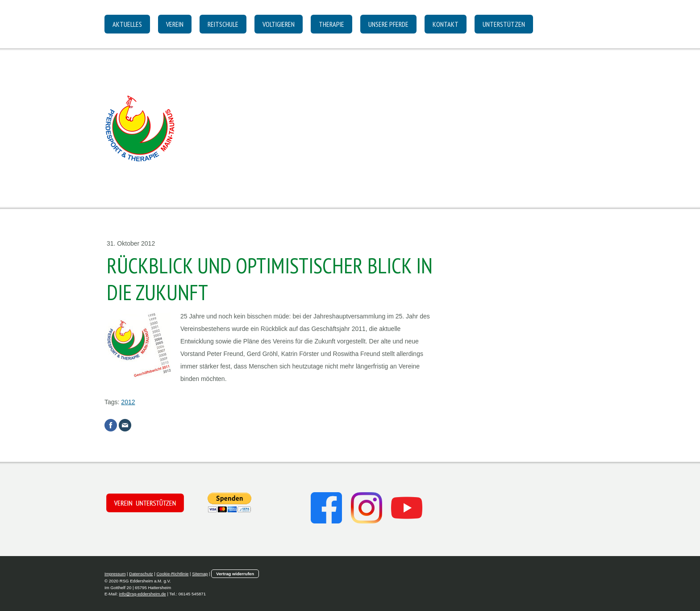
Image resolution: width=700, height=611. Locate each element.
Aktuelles (127, 24)
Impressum (115, 574)
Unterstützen (504, 24)
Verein (175, 24)
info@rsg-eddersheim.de (143, 594)
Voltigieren (279, 24)
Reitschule (223, 24)
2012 (128, 402)
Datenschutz (141, 574)
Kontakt (446, 24)
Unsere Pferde (388, 24)
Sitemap (200, 574)
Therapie (331, 24)
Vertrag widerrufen (235, 574)
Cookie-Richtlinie (172, 574)
